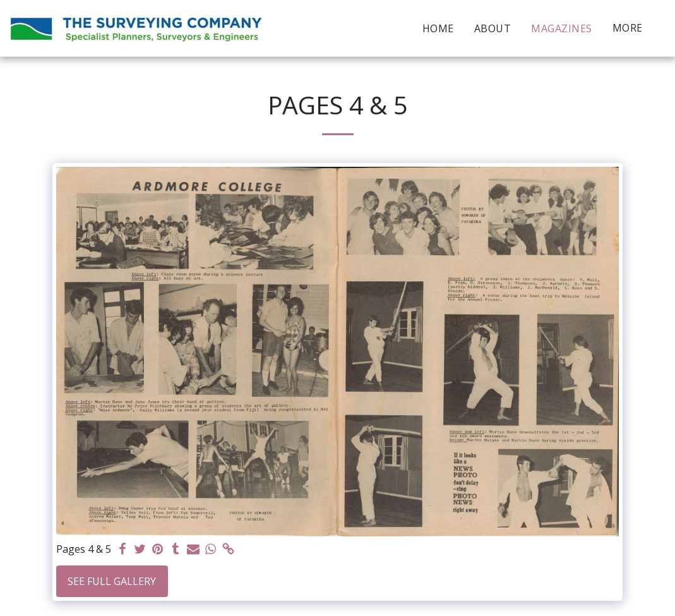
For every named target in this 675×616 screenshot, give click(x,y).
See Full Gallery (112, 581)
